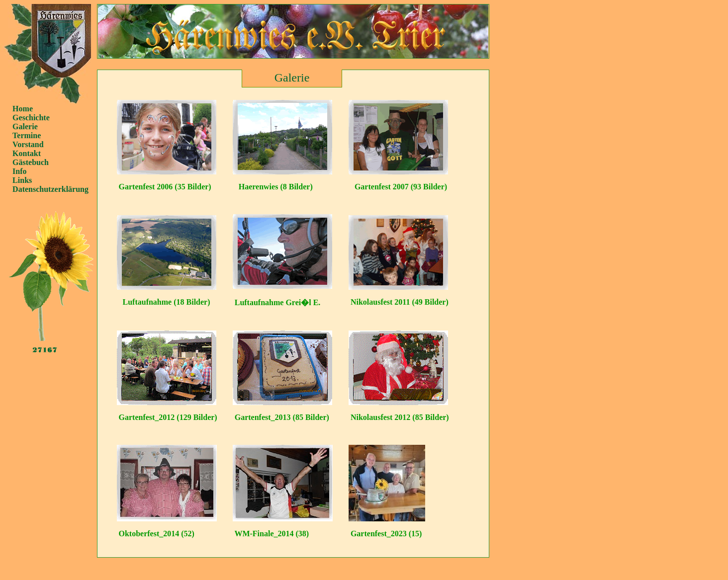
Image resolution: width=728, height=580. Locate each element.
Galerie (25, 126)
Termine (27, 135)
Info (19, 171)
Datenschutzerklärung (50, 189)
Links (22, 180)
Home (23, 109)
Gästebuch (31, 162)
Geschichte (31, 118)
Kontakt (27, 153)
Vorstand (28, 144)
